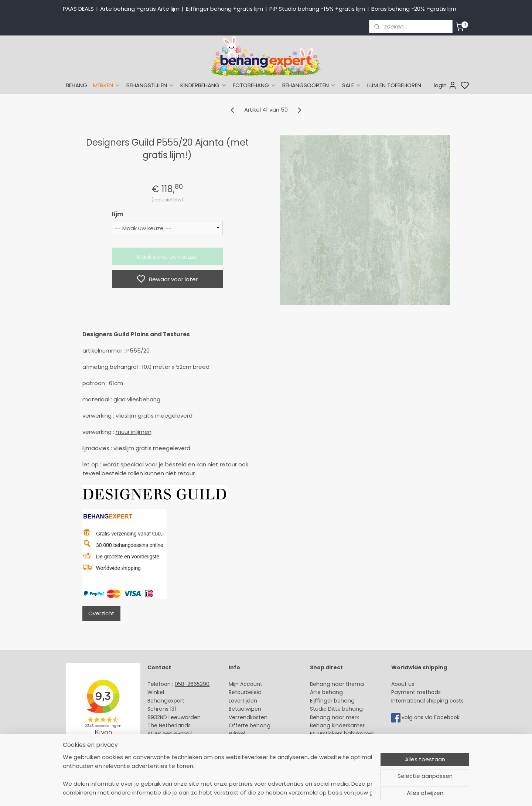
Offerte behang (250, 725)
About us (403, 684)
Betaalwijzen (245, 709)
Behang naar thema (337, 684)
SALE (352, 85)
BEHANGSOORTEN (309, 85)
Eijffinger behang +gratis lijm (224, 9)
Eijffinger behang (332, 701)
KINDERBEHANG (204, 85)
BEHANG (76, 85)
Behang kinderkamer (337, 725)
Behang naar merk (335, 717)
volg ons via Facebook (431, 717)
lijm (117, 214)
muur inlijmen (134, 432)
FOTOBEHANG (255, 85)
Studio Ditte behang (336, 709)
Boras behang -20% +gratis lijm (414, 9)
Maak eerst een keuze (167, 257)
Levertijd (240, 701)
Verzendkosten (248, 717)
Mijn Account (245, 684)
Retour (237, 692)
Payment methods (416, 692)
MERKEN (107, 85)
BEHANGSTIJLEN (150, 85)
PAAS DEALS (78, 9)
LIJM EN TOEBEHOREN (394, 85)
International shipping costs (427, 701)
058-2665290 (192, 684)
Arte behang (326, 692)
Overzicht (101, 613)
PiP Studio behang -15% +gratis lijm (317, 9)
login (445, 85)
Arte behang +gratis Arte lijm (140, 9)
